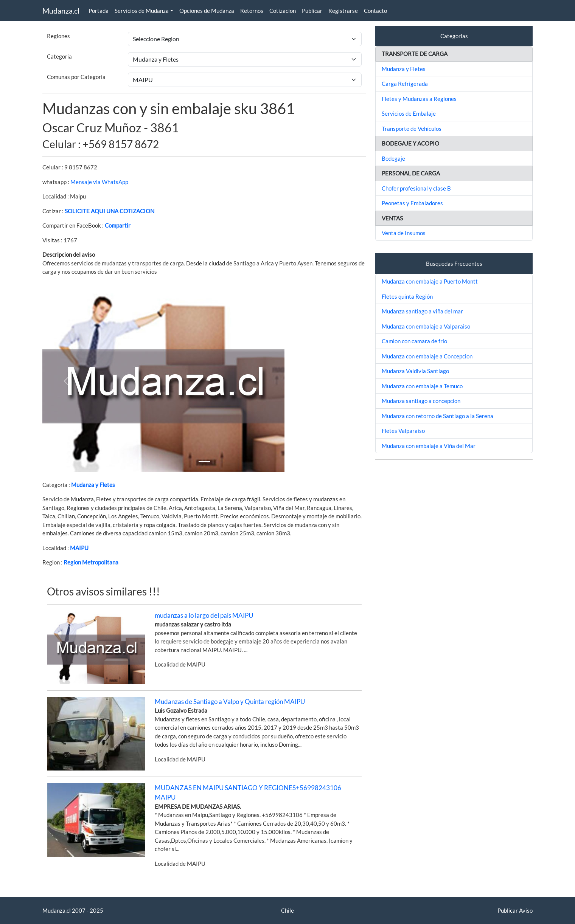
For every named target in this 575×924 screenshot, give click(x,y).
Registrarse (343, 11)
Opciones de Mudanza (207, 11)
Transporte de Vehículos (412, 129)
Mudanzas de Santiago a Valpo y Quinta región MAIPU (230, 702)
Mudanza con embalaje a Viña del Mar (429, 446)
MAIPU (79, 548)
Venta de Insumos (404, 233)
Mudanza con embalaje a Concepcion (427, 356)
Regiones (58, 36)
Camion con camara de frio (414, 341)
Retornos (252, 11)
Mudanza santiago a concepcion (421, 401)
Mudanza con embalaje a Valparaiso (426, 326)
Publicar (312, 11)
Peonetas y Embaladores (412, 203)
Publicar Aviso (515, 910)
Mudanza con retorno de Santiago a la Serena (437, 416)
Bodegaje (393, 158)
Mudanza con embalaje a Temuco (422, 386)
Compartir (118, 225)
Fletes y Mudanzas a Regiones (419, 99)
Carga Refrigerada (405, 84)
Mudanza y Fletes (93, 485)
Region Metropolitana (91, 562)
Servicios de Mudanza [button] (142, 11)
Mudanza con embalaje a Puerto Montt (430, 281)
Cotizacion (283, 11)
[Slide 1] (204, 461)
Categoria (59, 56)
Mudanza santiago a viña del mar (422, 311)
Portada (99, 11)
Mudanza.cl (61, 11)
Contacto (375, 11)
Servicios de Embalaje (409, 113)
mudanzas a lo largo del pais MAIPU (204, 615)
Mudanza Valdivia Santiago (415, 371)
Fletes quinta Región (407, 296)
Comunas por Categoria (76, 77)
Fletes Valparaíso (403, 431)
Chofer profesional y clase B (416, 188)
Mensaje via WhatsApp (99, 182)
